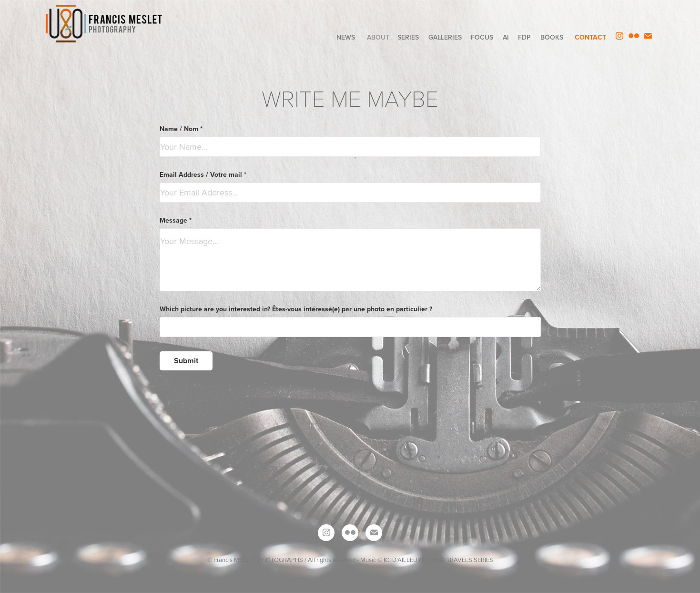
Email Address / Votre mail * (203, 174)
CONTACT (590, 37)
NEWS (346, 37)
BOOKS (552, 37)
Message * (176, 220)
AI (506, 37)
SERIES (408, 37)
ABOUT (378, 37)
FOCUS (482, 37)
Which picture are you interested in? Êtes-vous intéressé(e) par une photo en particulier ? (296, 309)
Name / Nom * (181, 129)
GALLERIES (445, 37)
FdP (524, 37)
